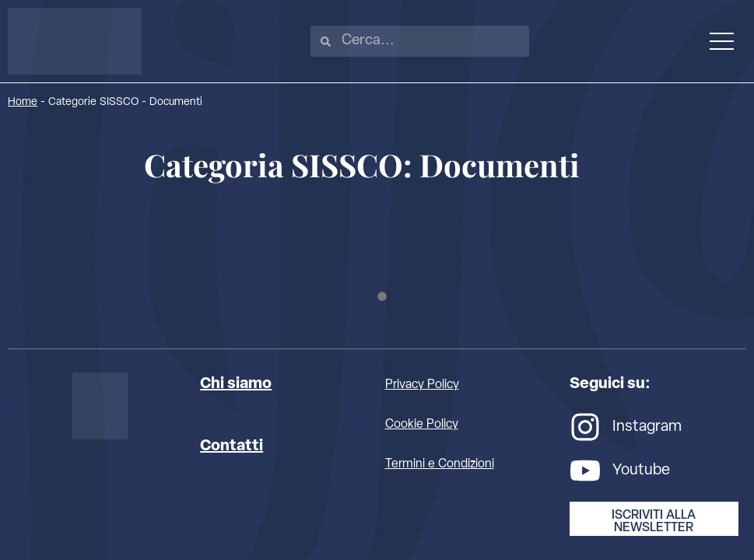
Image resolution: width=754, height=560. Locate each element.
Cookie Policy (422, 425)
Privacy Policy (422, 385)
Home (23, 102)
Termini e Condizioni (440, 464)
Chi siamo (236, 384)
